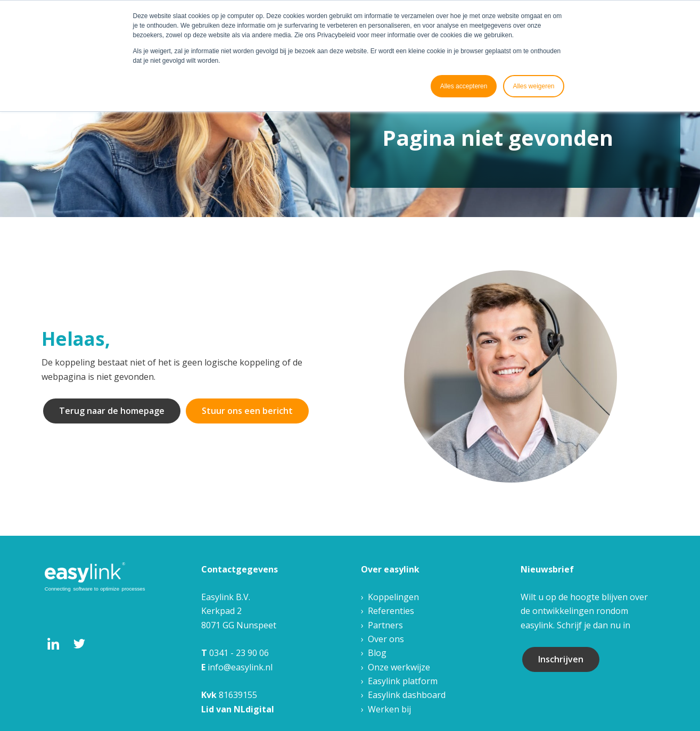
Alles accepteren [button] (464, 86)
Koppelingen (393, 597)
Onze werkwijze (399, 667)
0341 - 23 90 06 (239, 653)
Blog (377, 653)
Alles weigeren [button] (533, 86)
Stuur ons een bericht (247, 411)
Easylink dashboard (407, 695)
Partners (385, 625)
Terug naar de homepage (112, 411)
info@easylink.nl (240, 667)
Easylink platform (403, 681)
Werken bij (389, 709)
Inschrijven (561, 659)
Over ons (386, 639)
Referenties (391, 611)
